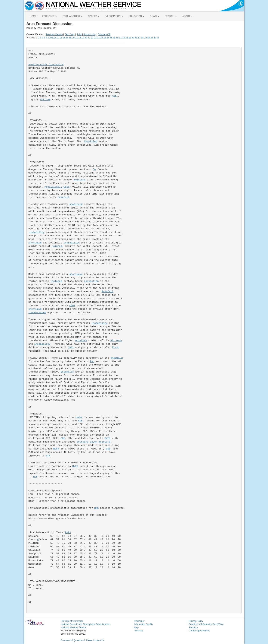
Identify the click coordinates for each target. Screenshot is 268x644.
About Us (194, 627)
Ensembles (67, 372)
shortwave (35, 243)
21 (89, 38)
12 (61, 38)
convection (91, 281)
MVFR (108, 438)
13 (64, 38)
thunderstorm (37, 313)
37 (139, 38)
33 (127, 38)
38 (142, 38)
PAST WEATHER (72, 16)
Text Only (70, 34)
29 (114, 38)
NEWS (154, 16)
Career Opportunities (199, 631)
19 (83, 38)
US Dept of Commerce (72, 621)
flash (116, 347)
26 (105, 38)
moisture (80, 180)
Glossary (139, 631)
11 (58, 38)
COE (80, 421)
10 (54, 38)
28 (111, 38)
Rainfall (107, 292)
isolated (56, 281)
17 (76, 38)
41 (152, 38)
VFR (48, 456)
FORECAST (50, 16)
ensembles (117, 358)
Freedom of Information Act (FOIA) (206, 624)
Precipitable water (58, 187)
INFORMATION (114, 16)
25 (102, 38)
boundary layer (87, 442)
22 (92, 38)
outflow (45, 100)
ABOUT (187, 16)
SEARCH (171, 16)
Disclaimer (139, 621)
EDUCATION (136, 16)
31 (120, 38)
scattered (76, 204)
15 (70, 38)
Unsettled (91, 141)
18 (80, 38)
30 (117, 38)
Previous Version (54, 34)
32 (123, 38)
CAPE (72, 306)
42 (155, 38)
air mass (116, 340)
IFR (35, 477)
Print (79, 34)
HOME (33, 16)
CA (94, 169)
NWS (96, 508)
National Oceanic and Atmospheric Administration (86, 624)
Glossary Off (104, 34)
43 (158, 38)
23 (95, 38)
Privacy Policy (196, 621)
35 (133, 38)
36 (136, 38)
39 (145, 38)
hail (115, 96)
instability (36, 232)
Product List (89, 34)
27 (108, 38)
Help (136, 627)
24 (98, 38)
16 (73, 38)
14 (67, 38)
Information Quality (144, 624)
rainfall (63, 197)
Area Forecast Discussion (46, 65)
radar (79, 417)
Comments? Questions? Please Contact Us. (83, 640)
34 (130, 38)
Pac (92, 362)
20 (86, 38)
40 (149, 38)
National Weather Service (74, 627)
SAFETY (94, 16)
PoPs (68, 533)
